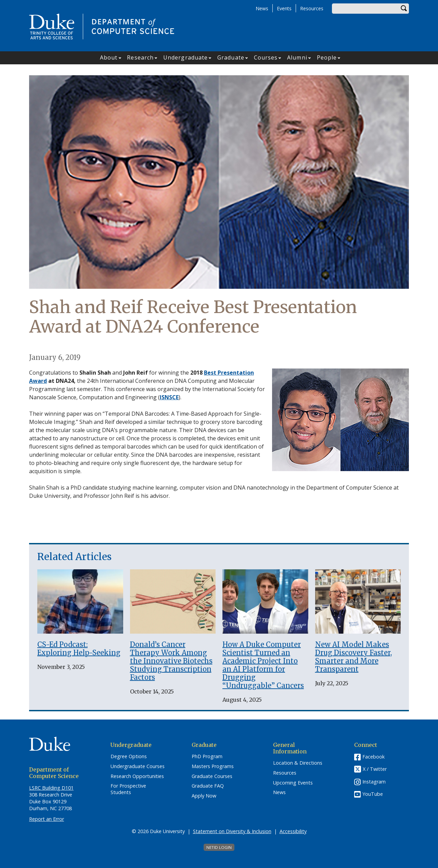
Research (140, 57)
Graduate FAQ (208, 786)
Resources (312, 8)
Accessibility (293, 831)
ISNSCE (169, 397)
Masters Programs (213, 766)
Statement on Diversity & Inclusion (232, 831)
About (109, 57)
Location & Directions (298, 763)
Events (284, 8)
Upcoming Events (293, 783)
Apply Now (204, 796)
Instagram (374, 782)
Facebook (373, 757)
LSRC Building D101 (51, 788)
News (262, 8)
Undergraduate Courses (138, 766)
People (327, 57)
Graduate (231, 57)
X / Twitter (375, 769)
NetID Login (219, 847)
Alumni (297, 57)
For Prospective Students (128, 789)
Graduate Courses (212, 776)
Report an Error (47, 819)
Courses (266, 57)
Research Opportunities (137, 776)
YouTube (373, 794)
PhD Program (207, 756)
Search (404, 9)
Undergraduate (185, 57)
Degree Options (129, 756)
